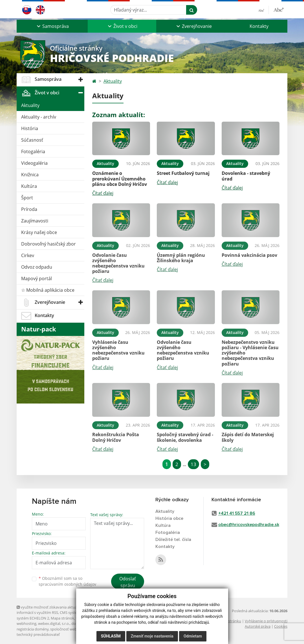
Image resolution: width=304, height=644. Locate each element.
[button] (52, 26)
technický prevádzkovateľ (38, 634)
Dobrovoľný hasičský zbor (49, 244)
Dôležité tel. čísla (173, 540)
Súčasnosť (32, 140)
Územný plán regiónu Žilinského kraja (181, 258)
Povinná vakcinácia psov (249, 255)
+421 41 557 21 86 (237, 513)
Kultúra (29, 186)
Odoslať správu (128, 582)
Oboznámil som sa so (67, 581)
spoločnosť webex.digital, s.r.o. (76, 629)
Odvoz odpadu (37, 267)
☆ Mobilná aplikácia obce (48, 290)
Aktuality (30, 105)
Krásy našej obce (39, 232)
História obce (169, 518)
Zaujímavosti (35, 221)
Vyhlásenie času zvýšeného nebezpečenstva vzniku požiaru (118, 350)
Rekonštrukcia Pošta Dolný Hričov (116, 437)
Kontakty (259, 26)
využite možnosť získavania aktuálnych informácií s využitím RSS (51, 610)
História (30, 128)
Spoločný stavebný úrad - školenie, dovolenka (185, 437)
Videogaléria (34, 163)
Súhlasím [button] (111, 636)
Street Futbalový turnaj (183, 173)
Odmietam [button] (193, 636)
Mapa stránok (62, 618)
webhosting (27, 623)
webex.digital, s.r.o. (54, 623)
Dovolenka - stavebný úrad (246, 176)
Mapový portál (37, 278)
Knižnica (30, 175)
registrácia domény (33, 629)
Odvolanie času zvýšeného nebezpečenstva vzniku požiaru (118, 263)
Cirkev (28, 255)
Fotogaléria (33, 151)
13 (193, 464)
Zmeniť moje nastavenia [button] (152, 636)
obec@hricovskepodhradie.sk (249, 525)
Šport (27, 198)
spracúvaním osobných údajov (67, 584)
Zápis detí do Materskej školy (248, 437)
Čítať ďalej (103, 193)
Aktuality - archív (39, 117)
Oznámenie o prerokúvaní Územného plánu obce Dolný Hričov (120, 179)
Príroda (29, 209)
